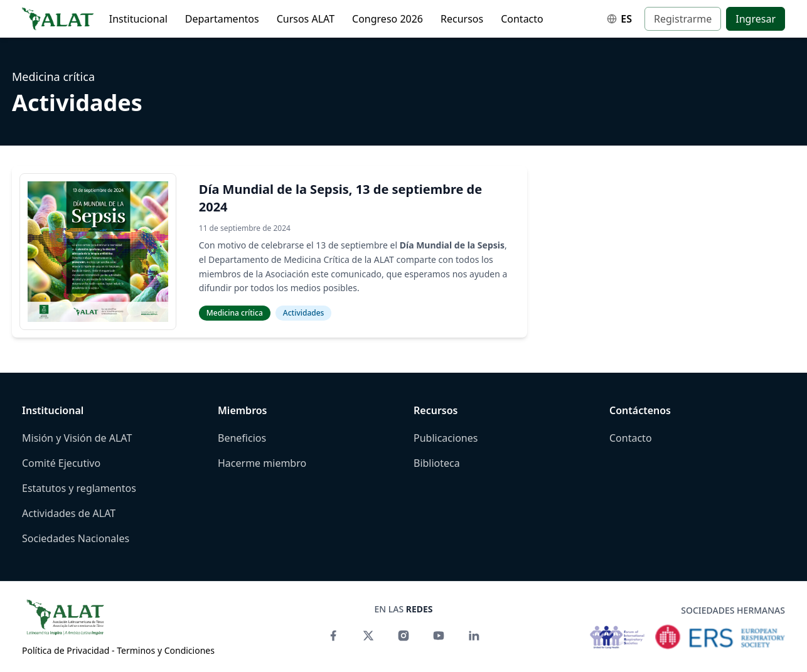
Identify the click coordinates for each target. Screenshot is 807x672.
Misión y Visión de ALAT (77, 438)
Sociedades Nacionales (76, 538)
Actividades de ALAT (69, 513)
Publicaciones (446, 438)
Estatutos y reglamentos (79, 488)
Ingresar (756, 19)
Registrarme (683, 19)
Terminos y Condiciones (166, 650)
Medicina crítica (53, 77)
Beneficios (242, 438)
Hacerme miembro (262, 463)
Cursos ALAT (306, 19)
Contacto (522, 19)
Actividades (304, 313)
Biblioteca (437, 463)
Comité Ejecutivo (61, 463)
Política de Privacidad (66, 650)
